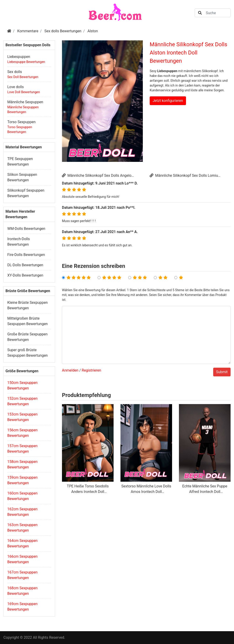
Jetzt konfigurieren (168, 101)
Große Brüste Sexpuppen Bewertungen (27, 337)
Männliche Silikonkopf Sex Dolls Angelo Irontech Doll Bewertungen (97, 176)
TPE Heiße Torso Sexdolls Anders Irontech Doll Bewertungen (88, 489)
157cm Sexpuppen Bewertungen (22, 449)
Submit (222, 372)
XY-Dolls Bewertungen (25, 275)
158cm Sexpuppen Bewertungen (22, 464)
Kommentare (28, 31)
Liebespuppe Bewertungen (26, 62)
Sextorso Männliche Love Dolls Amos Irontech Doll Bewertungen (146, 489)
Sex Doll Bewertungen (23, 77)
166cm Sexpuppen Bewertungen (22, 559)
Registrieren (92, 370)
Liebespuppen (19, 57)
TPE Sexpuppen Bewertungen (20, 162)
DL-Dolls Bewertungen (25, 265)
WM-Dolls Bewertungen (26, 229)
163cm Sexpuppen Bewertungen (22, 528)
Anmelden (70, 370)
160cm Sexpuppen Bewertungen (22, 496)
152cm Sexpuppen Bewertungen (22, 401)
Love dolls (16, 87)
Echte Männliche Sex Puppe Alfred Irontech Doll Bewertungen (205, 489)
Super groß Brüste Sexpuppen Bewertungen (28, 353)
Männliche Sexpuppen (25, 102)
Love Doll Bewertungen (24, 92)
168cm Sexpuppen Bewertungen (22, 591)
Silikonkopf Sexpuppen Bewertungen (26, 193)
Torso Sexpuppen (21, 122)
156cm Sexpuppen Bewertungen (22, 433)
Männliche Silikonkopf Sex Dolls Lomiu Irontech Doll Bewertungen (184, 176)
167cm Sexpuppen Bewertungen (22, 575)
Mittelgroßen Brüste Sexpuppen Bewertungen (28, 321)
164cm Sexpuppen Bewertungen (22, 543)
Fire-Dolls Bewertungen (26, 255)
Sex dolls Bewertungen (63, 31)
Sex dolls (15, 72)
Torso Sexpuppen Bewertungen (20, 129)
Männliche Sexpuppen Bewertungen (23, 110)
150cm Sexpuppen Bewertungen (22, 385)
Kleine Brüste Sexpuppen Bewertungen (28, 305)
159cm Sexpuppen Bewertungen (22, 480)
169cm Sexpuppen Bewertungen (22, 607)
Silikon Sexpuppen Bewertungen (22, 177)
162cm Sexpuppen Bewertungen (22, 512)
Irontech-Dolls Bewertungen (19, 242)
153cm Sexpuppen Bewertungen (22, 417)
